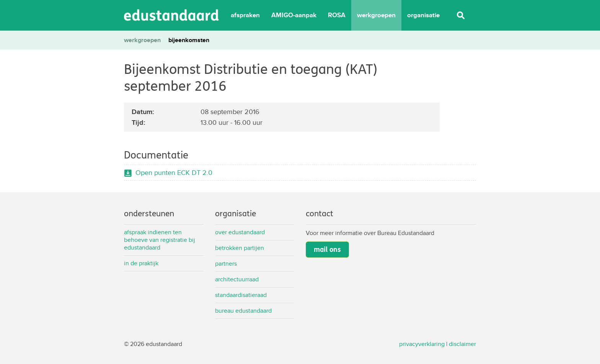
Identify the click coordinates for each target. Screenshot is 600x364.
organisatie (423, 15)
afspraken (245, 15)
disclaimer (462, 344)
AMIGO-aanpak (294, 15)
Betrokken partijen (240, 248)
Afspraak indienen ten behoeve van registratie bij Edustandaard (160, 240)
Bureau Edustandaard (243, 311)
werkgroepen (376, 15)
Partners (226, 264)
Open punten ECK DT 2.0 (174, 172)
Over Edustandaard (240, 232)
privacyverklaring (422, 344)
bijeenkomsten (189, 40)
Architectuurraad (237, 279)
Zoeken (461, 15)
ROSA (337, 15)
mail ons (327, 250)
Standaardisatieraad (241, 295)
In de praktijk (141, 263)
